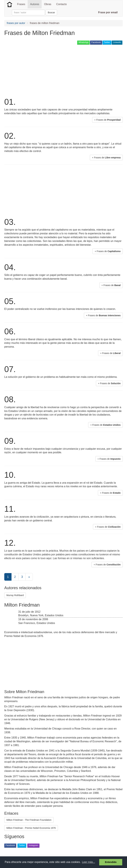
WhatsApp (83, 42)
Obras (48, 4)
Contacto (62, 4)
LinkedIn (117, 42)
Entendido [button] (111, 862)
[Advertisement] (43, 71)
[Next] (29, 577)
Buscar (51, 12)
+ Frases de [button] (107, 120)
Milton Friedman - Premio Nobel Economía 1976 (31, 828)
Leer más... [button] (89, 862)
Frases (21, 4)
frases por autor (16, 23)
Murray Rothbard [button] (15, 595)
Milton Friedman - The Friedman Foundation (29, 820)
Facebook (96, 42)
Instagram (33, 845)
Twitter (107, 42)
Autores (35, 4)
